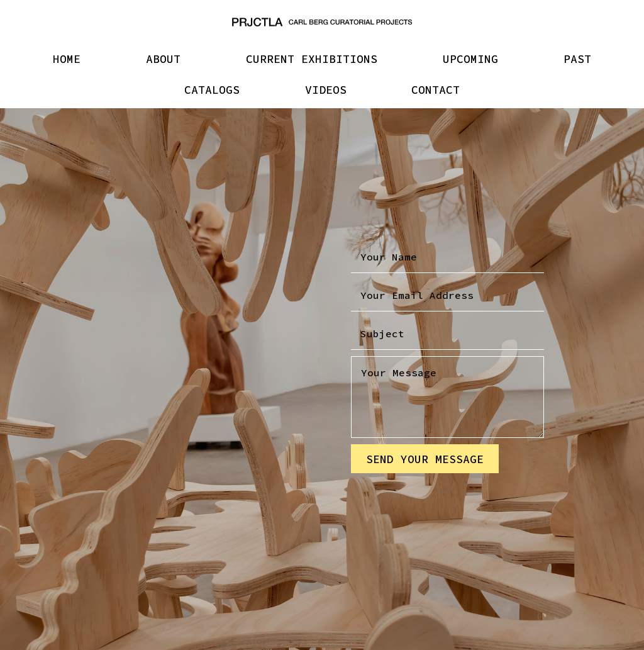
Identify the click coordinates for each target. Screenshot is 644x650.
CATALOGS (212, 90)
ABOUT (163, 59)
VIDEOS (326, 90)
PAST (577, 59)
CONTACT (436, 90)
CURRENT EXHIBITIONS (312, 59)
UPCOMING (470, 59)
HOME (67, 59)
